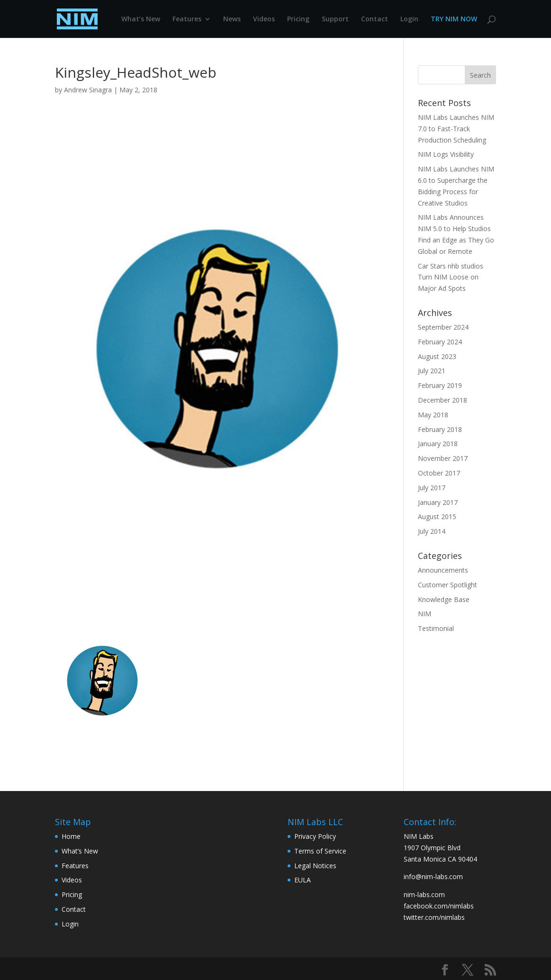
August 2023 (437, 356)
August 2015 (437, 517)
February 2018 (440, 429)
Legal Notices (315, 866)
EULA (303, 880)
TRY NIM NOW (454, 19)
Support (335, 19)
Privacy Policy (315, 836)
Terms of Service (320, 851)
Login (409, 19)
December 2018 (443, 400)
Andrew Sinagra (88, 90)
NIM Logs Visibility (446, 154)
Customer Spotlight (447, 585)
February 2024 (440, 342)
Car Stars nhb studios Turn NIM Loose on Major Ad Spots (451, 277)
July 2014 (432, 531)
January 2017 (438, 502)
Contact (375, 19)
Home (71, 836)
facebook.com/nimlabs (439, 906)
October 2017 (439, 473)
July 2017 (432, 488)
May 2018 (433, 415)
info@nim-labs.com (433, 877)
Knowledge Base (444, 599)
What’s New (141, 19)
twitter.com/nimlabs (434, 917)
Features (187, 19)
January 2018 (438, 444)
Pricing (298, 19)
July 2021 (432, 371)
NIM (425, 614)
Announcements (443, 570)
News (232, 19)
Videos (264, 19)
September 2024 (443, 327)
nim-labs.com (424, 895)
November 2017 (443, 458)
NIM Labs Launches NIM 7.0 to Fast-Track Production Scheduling (456, 129)
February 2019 (440, 385)
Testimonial (436, 628)
